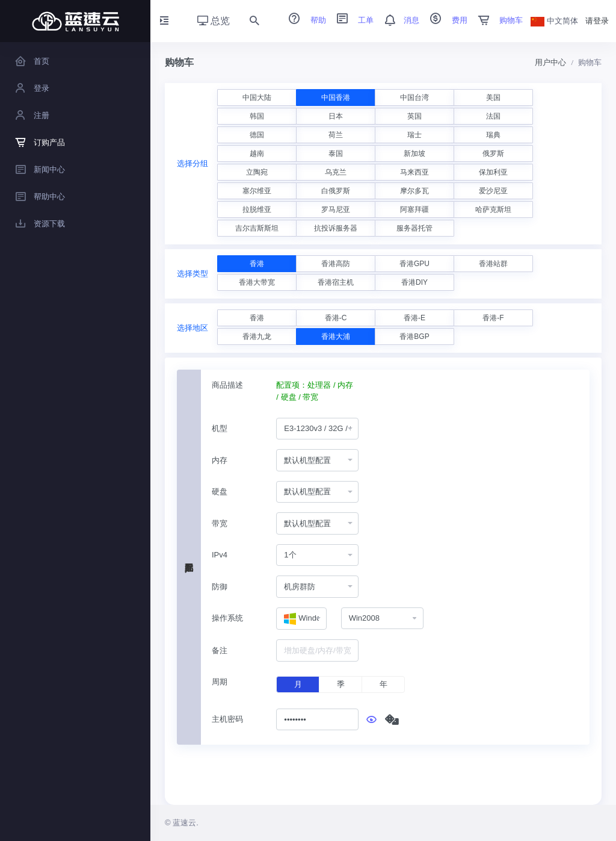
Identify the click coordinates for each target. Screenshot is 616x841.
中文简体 (555, 21)
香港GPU (414, 264)
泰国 (336, 154)
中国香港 (336, 98)
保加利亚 (493, 172)
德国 (257, 135)
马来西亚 (414, 172)
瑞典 (493, 135)
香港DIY (414, 282)
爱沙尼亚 (493, 191)
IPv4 (220, 555)
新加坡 (414, 154)
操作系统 (227, 618)
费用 (445, 20)
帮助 (303, 20)
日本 (336, 116)
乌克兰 (336, 172)
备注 (220, 650)
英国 (414, 116)
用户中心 (550, 62)
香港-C (336, 318)
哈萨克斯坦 (493, 209)
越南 (257, 154)
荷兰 (336, 135)
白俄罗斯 (336, 191)
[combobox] (317, 429)
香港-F (493, 318)
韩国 (257, 116)
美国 (493, 98)
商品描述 (227, 385)
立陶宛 (257, 172)
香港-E (414, 318)
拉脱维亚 (257, 209)
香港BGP (414, 337)
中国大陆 (257, 98)
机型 (220, 428)
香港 (257, 264)
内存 (220, 460)
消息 (398, 20)
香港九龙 (257, 337)
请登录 (597, 21)
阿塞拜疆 (414, 209)
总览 (214, 21)
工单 (351, 20)
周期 (220, 682)
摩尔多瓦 (414, 191)
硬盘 (220, 492)
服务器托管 (414, 228)
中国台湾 (414, 98)
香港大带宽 (257, 282)
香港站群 (493, 264)
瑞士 (414, 135)
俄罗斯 (493, 154)
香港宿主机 (336, 282)
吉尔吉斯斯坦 (257, 228)
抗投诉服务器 (336, 228)
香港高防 (336, 264)
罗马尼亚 (336, 209)
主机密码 (227, 719)
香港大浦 (336, 337)
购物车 (497, 20)
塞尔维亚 (257, 191)
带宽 (220, 523)
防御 (220, 587)
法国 (493, 116)
